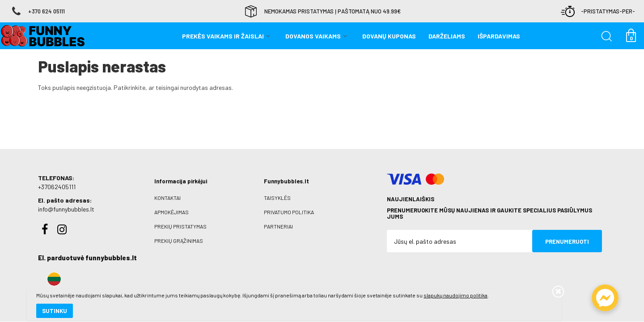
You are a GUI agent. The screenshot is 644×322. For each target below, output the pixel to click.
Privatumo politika (289, 212)
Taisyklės (277, 198)
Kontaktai (167, 198)
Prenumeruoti (567, 241)
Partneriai (278, 226)
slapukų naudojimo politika (107, 284)
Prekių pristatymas (180, 226)
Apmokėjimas (172, 212)
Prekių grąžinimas (179, 241)
